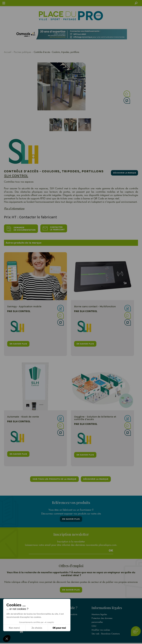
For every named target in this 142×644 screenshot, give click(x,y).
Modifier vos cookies (101, 625)
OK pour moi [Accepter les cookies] (59, 628)
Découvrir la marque (123, 172)
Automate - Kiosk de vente (23, 415)
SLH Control (16, 176)
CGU (94, 621)
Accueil (8, 52)
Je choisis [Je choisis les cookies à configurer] (37, 628)
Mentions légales (99, 610)
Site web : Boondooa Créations (106, 629)
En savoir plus (71, 517)
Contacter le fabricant (55, 228)
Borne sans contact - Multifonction (95, 305)
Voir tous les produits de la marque (54, 478)
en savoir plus (18, 342)
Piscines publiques (22, 52)
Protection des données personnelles (102, 615)
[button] (7, 639)
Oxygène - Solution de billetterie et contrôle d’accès (95, 417)
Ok (111, 548)
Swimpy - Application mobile (24, 305)
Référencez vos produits (66, 610)
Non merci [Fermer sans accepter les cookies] (14, 628)
